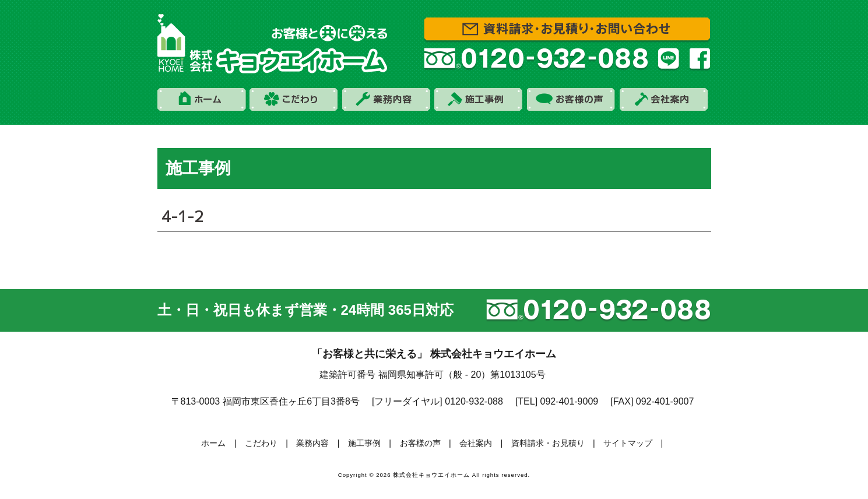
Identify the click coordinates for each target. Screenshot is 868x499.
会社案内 (476, 443)
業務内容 (312, 443)
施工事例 (364, 443)
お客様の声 (420, 443)
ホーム (213, 443)
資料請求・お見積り (548, 443)
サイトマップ (628, 443)
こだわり (261, 443)
